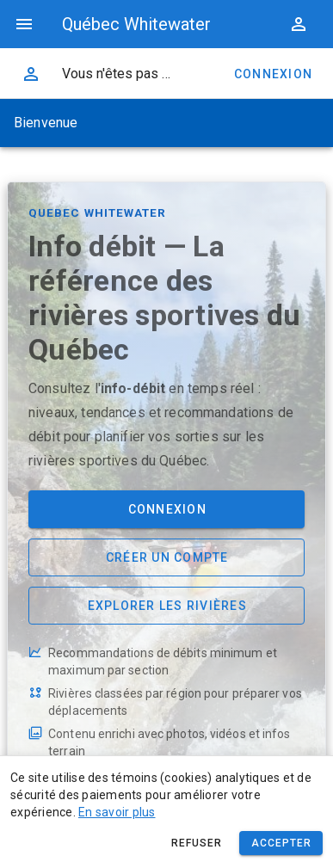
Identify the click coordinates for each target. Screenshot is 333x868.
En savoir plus (117, 812)
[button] (299, 24)
